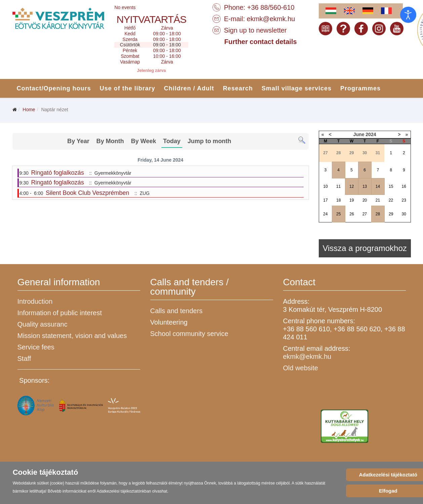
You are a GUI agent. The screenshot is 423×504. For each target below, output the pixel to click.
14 (378, 186)
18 (338, 200)
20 (365, 200)
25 (338, 214)
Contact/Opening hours (54, 88)
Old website (301, 368)
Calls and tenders (177, 311)
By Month (110, 141)
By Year (78, 141)
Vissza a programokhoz (364, 248)
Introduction (35, 301)
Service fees (36, 347)
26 (352, 214)
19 (352, 200)
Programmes (360, 88)
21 (378, 200)
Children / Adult (189, 88)
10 (325, 186)
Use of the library (128, 88)
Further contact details (261, 42)
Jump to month (209, 141)
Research (238, 88)
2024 (371, 134)
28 (378, 214)
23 (404, 200)
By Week (143, 141)
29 (391, 214)
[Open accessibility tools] (408, 15)
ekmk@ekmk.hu (271, 19)
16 (404, 186)
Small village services (297, 88)
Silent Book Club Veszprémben (87, 193)
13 (365, 186)
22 (391, 200)
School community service (189, 334)
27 (365, 214)
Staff (24, 359)
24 (325, 214)
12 (352, 186)
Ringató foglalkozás (58, 173)
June (359, 134)
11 (338, 186)
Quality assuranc (43, 324)
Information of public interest (60, 313)
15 (391, 186)
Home (29, 110)
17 (325, 200)
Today (172, 141)
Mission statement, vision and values (72, 336)
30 (404, 214)
